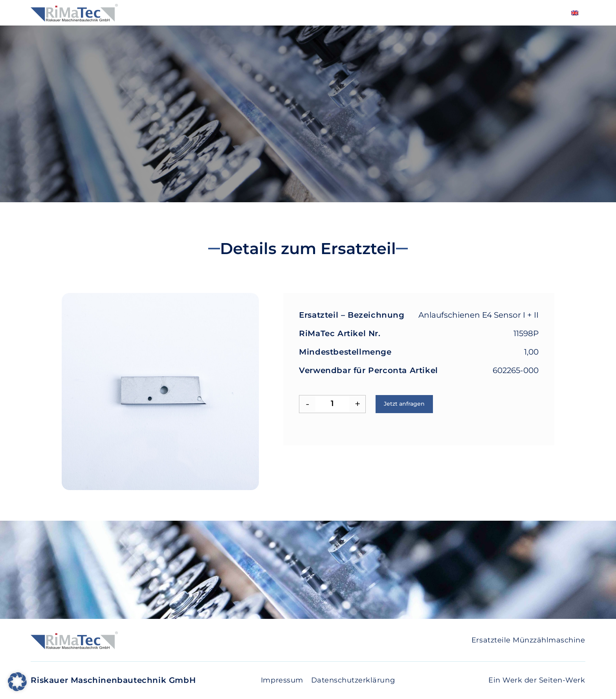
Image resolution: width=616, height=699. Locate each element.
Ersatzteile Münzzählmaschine (528, 640)
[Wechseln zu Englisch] (575, 13)
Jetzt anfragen (404, 404)
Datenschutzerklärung (353, 680)
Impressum (282, 680)
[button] (17, 682)
